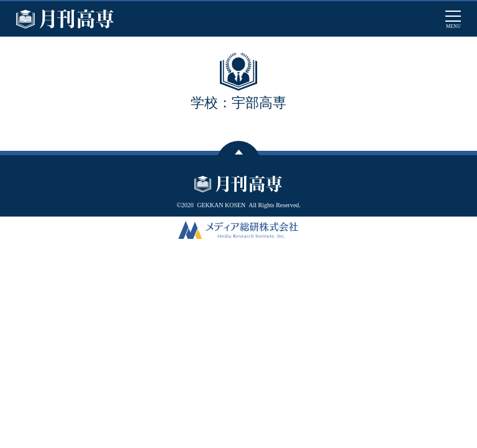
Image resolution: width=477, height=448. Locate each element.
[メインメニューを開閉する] (453, 19)
